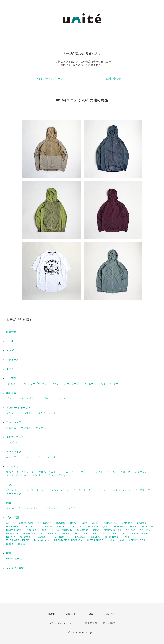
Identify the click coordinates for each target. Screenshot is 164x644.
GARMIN (119, 527)
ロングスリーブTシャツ (33, 384)
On (42, 533)
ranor (115, 533)
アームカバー (69, 472)
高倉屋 (22, 544)
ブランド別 (12, 518)
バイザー (53, 457)
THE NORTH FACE (18, 540)
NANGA (131, 530)
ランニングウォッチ (60, 475)
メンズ (10, 350)
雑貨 (9, 503)
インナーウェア (15, 437)
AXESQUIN (45, 523)
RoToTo (11, 537)
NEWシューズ (14, 559)
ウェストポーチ (82, 490)
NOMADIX (29, 533)
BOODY (61, 523)
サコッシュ (102, 490)
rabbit (10, 544)
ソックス (41, 428)
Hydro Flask (13, 530)
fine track (77, 527)
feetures (62, 527)
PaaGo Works (71, 533)
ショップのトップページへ (51, 79)
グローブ (125, 472)
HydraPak (147, 527)
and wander (26, 523)
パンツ (10, 398)
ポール (112, 472)
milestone (82, 530)
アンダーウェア (15, 442)
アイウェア (141, 472)
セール (10, 341)
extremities (46, 527)
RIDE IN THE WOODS (137, 533)
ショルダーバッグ (58, 490)
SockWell (81, 537)
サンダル (26, 428)
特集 (9, 553)
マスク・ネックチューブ (20, 472)
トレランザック (35, 490)
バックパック (14, 490)
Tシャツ (11, 384)
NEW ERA (12, 533)
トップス (11, 378)
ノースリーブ (71, 384)
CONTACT (110, 614)
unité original (116, 540)
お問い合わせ (113, 79)
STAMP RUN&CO (60, 537)
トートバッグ (14, 494)
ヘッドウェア (14, 452)
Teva (126, 537)
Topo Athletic (42, 540)
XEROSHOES (137, 540)
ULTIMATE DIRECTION (68, 540)
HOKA (133, 527)
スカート (61, 398)
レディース (12, 360)
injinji (44, 530)
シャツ (55, 384)
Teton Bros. (112, 537)
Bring (73, 523)
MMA (96, 530)
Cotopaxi (127, 523)
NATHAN (145, 530)
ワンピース (90, 384)
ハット (25, 457)
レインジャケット (46, 413)
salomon (25, 537)
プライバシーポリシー (62, 623)
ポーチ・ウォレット (18, 475)
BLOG (89, 614)
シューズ (11, 428)
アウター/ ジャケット (18, 408)
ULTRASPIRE (95, 540)
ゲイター (39, 475)
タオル (10, 508)
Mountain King (112, 530)
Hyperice (31, 530)
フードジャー (51, 508)
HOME (52, 614)
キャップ (11, 457)
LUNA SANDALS (62, 530)
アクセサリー (14, 466)
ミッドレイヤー (110, 384)
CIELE (96, 523)
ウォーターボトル (28, 508)
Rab (86, 533)
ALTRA (10, 523)
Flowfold (93, 527)
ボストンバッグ (122, 490)
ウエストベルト (47, 472)
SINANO (40, 537)
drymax (142, 523)
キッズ (10, 369)
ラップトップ (143, 490)
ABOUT (71, 614)
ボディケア (69, 508)
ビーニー (38, 457)
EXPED (30, 527)
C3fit (84, 523)
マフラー (86, 472)
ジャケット (12, 413)
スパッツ (46, 398)
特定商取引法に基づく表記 (100, 623)
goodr (106, 527)
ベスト (27, 413)
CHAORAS (111, 523)
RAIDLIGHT (100, 533)
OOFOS (53, 533)
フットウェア (14, 422)
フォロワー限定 (15, 568)
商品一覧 (11, 332)
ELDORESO (13, 527)
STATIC (96, 537)
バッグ (10, 485)
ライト (99, 472)
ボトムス (11, 393)
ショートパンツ (27, 398)
